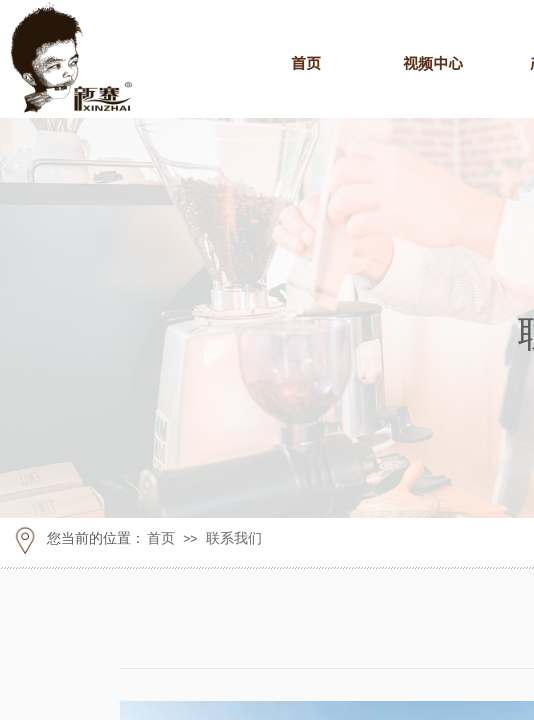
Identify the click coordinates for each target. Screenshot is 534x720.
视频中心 (433, 62)
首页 (306, 62)
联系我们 (234, 538)
